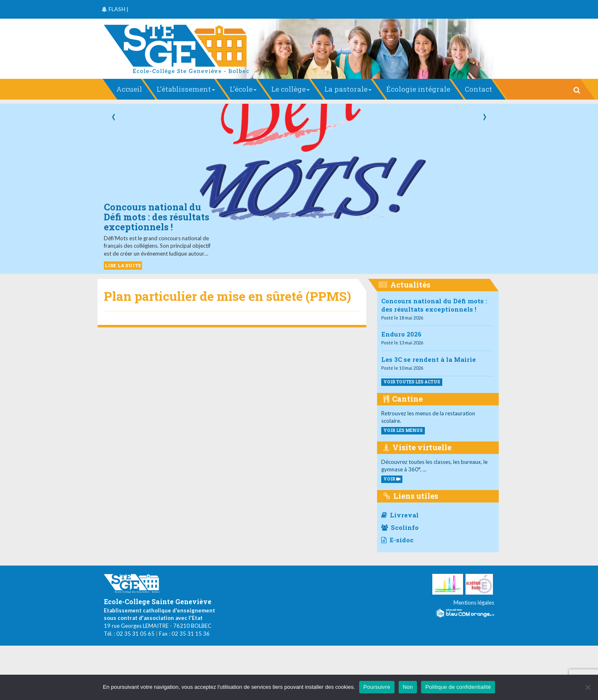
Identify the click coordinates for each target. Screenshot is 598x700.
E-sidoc (397, 540)
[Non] (588, 687)
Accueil (129, 89)
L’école (243, 89)
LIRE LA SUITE (123, 265)
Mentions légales (474, 602)
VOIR (392, 479)
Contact (478, 89)
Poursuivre (377, 687)
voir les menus (403, 430)
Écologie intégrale (418, 89)
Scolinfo (400, 527)
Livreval (400, 515)
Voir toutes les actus (412, 382)
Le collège (290, 89)
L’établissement (186, 89)
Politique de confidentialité (458, 687)
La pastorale (348, 89)
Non (408, 687)
